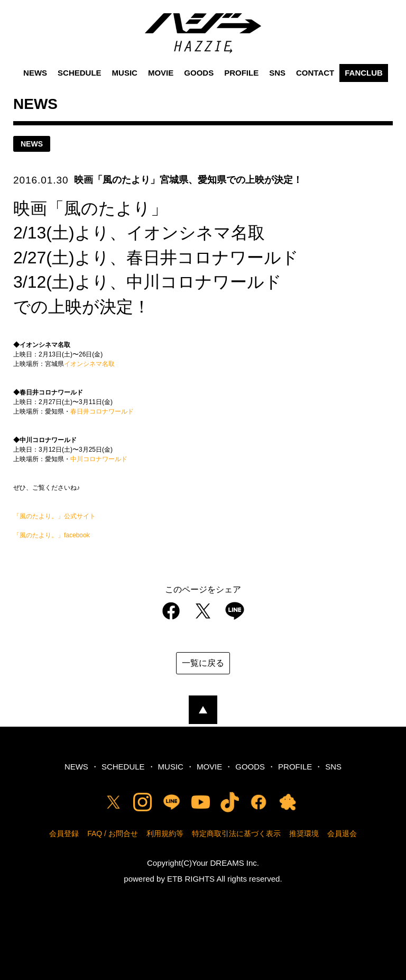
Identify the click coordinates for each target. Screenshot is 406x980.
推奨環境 (304, 834)
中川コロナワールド (99, 459)
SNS (277, 73)
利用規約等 (165, 834)
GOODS (199, 73)
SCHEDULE (80, 73)
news (32, 144)
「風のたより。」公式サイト (54, 516)
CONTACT (315, 73)
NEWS (35, 73)
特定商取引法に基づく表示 (236, 834)
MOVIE (161, 73)
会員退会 (342, 834)
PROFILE (241, 73)
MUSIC (125, 73)
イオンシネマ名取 (89, 364)
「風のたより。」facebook (52, 535)
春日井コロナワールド (102, 411)
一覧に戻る (203, 663)
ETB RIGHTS (191, 879)
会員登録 (64, 834)
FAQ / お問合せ (113, 834)
